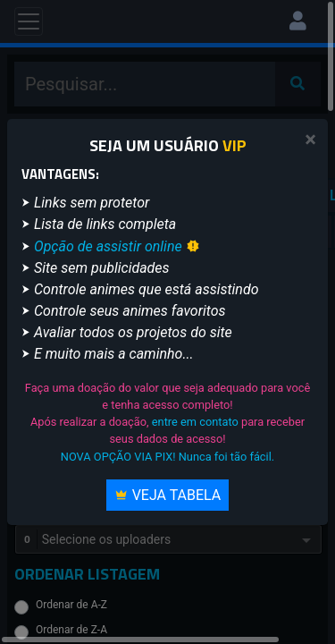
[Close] (310, 140)
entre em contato (195, 422)
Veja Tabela (168, 495)
